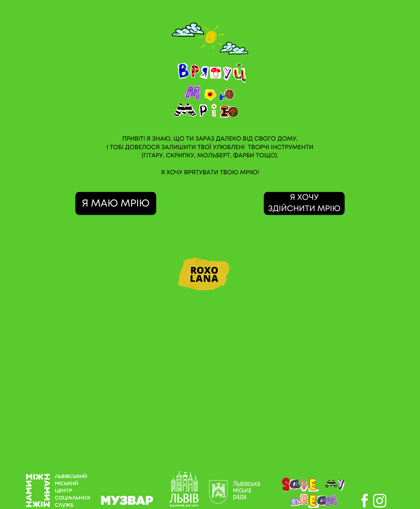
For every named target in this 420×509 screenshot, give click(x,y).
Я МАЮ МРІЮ (116, 204)
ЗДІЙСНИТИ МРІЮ (304, 209)
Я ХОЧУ (304, 198)
